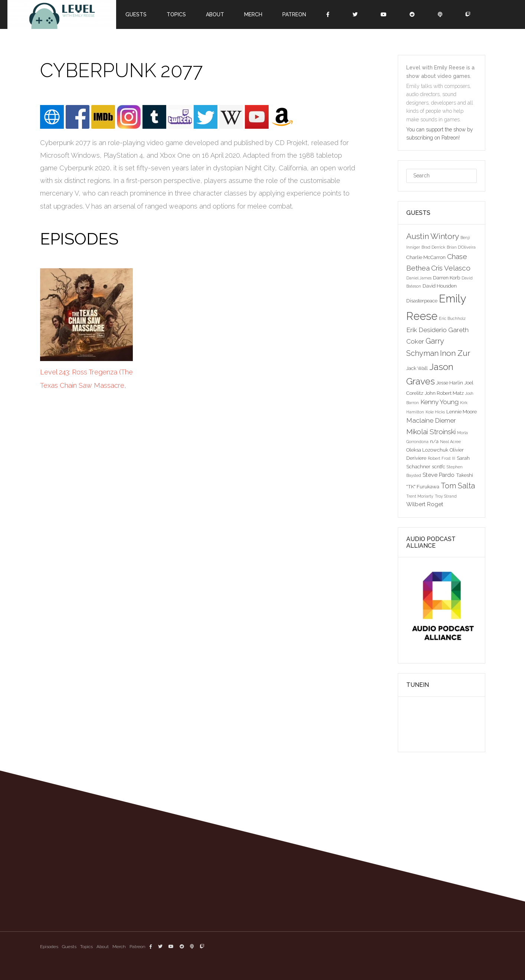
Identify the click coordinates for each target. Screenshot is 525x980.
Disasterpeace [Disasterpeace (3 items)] (422, 301)
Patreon (294, 14)
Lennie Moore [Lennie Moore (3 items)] (462, 412)
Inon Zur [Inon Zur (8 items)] (455, 353)
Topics (176, 14)
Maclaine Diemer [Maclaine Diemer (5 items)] (431, 420)
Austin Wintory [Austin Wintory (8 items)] (433, 236)
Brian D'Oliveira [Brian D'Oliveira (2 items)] (461, 247)
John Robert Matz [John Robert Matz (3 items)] (444, 393)
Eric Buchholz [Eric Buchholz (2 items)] (452, 318)
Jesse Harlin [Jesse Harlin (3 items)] (450, 383)
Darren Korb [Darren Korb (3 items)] (447, 278)
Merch (253, 14)
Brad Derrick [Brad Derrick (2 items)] (433, 247)
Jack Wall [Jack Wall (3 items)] (417, 368)
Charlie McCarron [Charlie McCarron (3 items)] (426, 257)
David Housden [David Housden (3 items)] (440, 286)
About (215, 14)
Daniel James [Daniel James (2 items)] (419, 278)
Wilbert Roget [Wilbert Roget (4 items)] (425, 504)
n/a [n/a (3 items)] (434, 441)
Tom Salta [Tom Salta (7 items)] (458, 486)
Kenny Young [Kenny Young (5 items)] (439, 402)
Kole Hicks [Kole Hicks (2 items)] (435, 412)
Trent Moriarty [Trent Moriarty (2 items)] (420, 496)
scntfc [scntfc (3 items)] (439, 466)
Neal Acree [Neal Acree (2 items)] (450, 442)
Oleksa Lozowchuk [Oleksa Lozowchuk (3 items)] (427, 450)
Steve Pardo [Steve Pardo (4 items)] (439, 475)
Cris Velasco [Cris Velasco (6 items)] (451, 268)
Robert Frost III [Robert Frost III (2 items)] (442, 458)
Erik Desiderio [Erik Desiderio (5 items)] (426, 330)
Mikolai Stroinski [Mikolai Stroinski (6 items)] (431, 432)
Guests (136, 14)
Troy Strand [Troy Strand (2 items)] (446, 496)
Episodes (49, 947)
